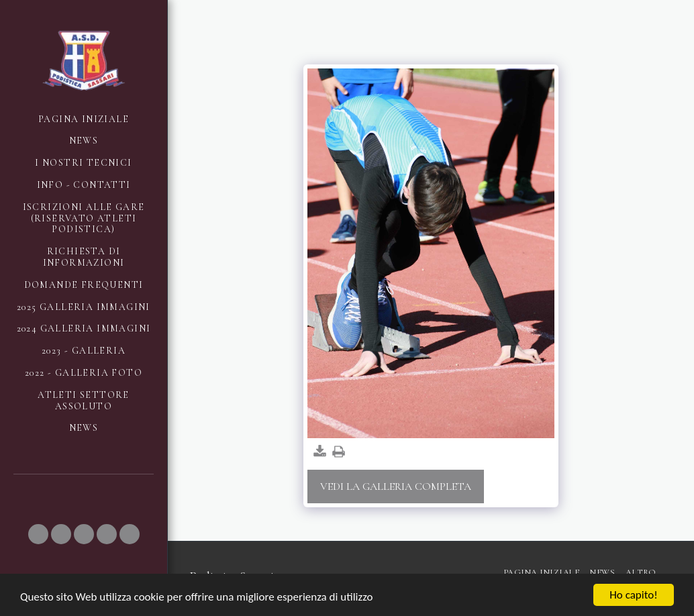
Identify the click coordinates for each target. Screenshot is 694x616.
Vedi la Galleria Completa (396, 486)
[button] (38, 534)
